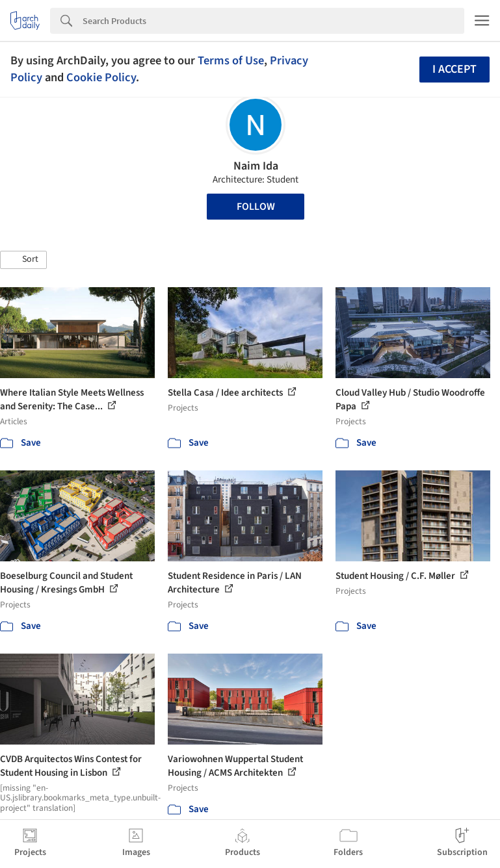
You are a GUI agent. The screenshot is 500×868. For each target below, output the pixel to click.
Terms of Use (231, 60)
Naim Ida (256, 166)
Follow (256, 207)
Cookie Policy (101, 77)
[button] (23, 260)
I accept (454, 69)
